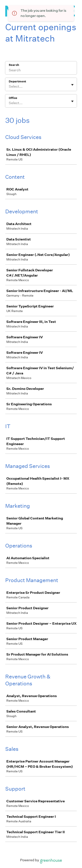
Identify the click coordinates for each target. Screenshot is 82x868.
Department (17, 81)
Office (13, 98)
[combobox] (9, 87)
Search (14, 65)
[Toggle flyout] (72, 85)
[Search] (41, 71)
